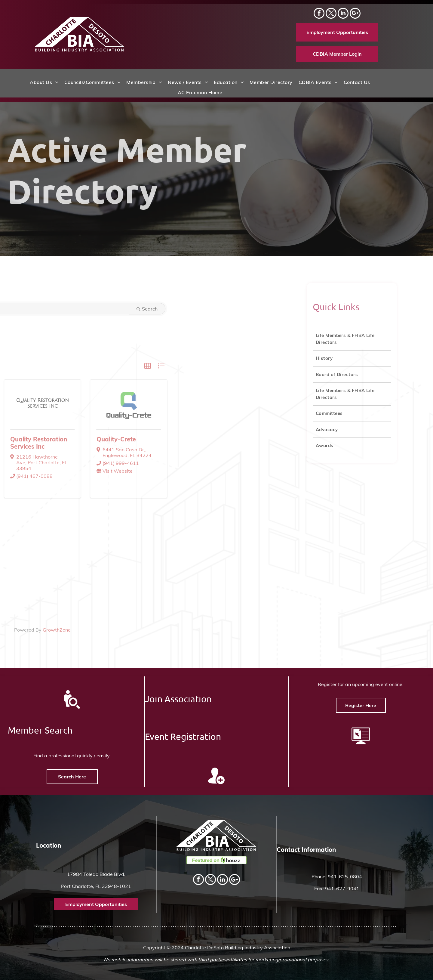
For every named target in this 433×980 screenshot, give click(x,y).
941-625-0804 (345, 876)
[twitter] (331, 14)
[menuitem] (44, 82)
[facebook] (319, 14)
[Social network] (355, 14)
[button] (86, 366)
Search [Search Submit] (85, 309)
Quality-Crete (54, 439)
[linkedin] (343, 14)
